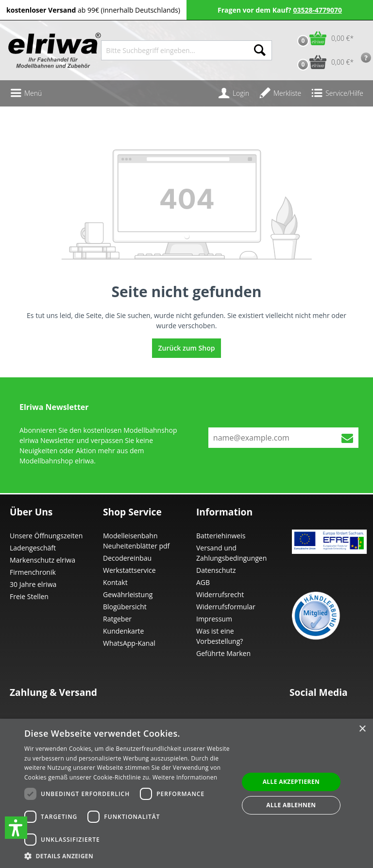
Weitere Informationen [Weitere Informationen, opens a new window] (185, 777)
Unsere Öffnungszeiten (46, 536)
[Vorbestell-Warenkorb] (323, 62)
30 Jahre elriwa (33, 584)
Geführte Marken (223, 653)
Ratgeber (117, 619)
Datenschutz (216, 570)
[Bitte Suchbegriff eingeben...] (175, 50)
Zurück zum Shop (187, 348)
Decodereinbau (127, 558)
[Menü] (26, 93)
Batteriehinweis (221, 536)
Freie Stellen (29, 596)
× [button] (362, 729)
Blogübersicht (125, 607)
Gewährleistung (128, 594)
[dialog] (186, 793)
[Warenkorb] (323, 38)
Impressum (214, 619)
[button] (16, 828)
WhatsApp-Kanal (129, 643)
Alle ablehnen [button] (291, 805)
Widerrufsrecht (220, 594)
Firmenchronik (33, 572)
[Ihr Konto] (234, 93)
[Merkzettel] (280, 93)
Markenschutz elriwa (42, 560)
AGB (203, 582)
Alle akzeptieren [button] (291, 782)
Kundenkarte (123, 631)
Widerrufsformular (226, 607)
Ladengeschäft (33, 548)
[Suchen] (260, 50)
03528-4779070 (317, 10)
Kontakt (115, 582)
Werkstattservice (129, 570)
